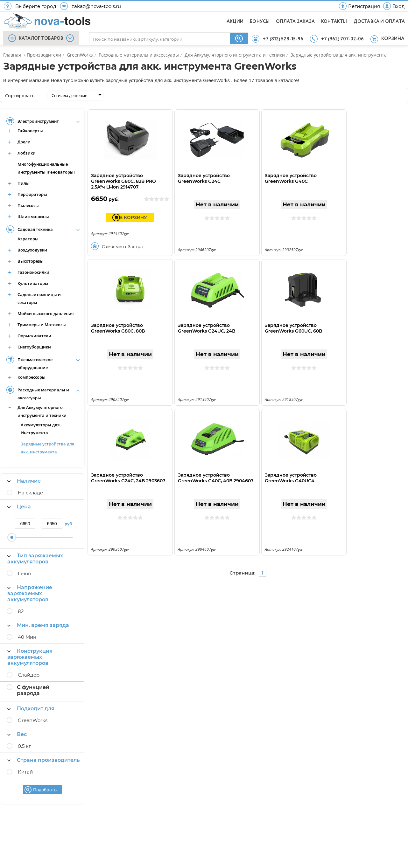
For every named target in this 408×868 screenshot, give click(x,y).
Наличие (24, 481)
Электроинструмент (38, 121)
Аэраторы (28, 239)
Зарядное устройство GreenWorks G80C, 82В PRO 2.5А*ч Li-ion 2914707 (123, 181)
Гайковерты (30, 131)
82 (21, 611)
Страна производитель (43, 760)
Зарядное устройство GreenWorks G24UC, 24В (207, 328)
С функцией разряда (33, 690)
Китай (25, 772)
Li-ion (25, 573)
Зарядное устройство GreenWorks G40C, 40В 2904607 (216, 478)
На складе (30, 493)
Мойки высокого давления (46, 313)
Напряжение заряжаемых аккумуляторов (30, 593)
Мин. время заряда (38, 625)
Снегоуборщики (34, 347)
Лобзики (27, 153)
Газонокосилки (33, 272)
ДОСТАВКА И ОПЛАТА (379, 22)
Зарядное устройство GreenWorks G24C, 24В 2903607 (128, 478)
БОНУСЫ (260, 22)
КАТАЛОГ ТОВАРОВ (41, 38)
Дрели (24, 142)
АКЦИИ (235, 22)
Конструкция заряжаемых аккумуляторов (30, 657)
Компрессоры (32, 377)
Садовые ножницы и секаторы (39, 298)
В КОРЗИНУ (133, 217)
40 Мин (27, 637)
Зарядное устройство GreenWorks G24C (204, 178)
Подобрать (45, 790)
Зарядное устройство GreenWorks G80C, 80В (118, 328)
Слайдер (29, 675)
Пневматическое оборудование (35, 364)
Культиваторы (33, 283)
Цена (19, 507)
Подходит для (31, 709)
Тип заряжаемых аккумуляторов (35, 559)
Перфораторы (32, 194)
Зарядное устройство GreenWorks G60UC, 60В (293, 328)
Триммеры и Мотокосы (42, 325)
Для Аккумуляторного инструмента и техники (42, 411)
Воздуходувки (32, 250)
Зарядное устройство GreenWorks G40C (291, 178)
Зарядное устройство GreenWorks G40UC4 (291, 478)
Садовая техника (35, 229)
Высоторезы (31, 261)
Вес (17, 734)
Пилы (24, 183)
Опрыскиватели (34, 336)
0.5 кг (24, 746)
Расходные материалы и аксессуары (43, 394)
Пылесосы (28, 205)
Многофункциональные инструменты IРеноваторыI (46, 168)
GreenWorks (33, 720)
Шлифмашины (33, 217)
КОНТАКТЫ (334, 22)
